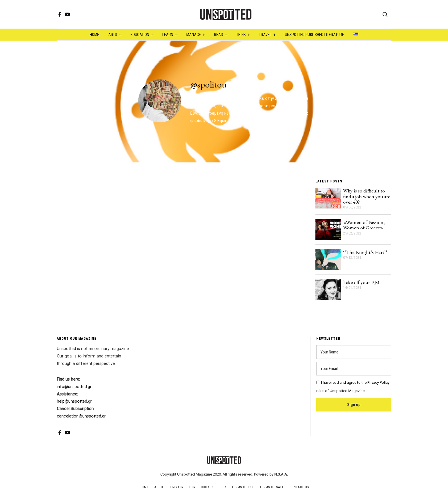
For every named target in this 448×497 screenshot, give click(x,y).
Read (219, 35)
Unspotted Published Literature (314, 35)
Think (241, 35)
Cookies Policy (214, 487)
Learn (168, 35)
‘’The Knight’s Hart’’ (365, 252)
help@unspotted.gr (74, 401)
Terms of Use (243, 487)
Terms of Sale (272, 487)
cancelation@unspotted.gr (81, 416)
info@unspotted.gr (74, 387)
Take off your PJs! (361, 282)
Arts (113, 35)
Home (94, 35)
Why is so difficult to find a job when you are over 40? (367, 196)
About (160, 487)
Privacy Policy (183, 487)
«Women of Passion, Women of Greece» (364, 225)
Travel (265, 35)
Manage (194, 35)
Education (140, 35)
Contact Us (299, 487)
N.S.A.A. (281, 474)
